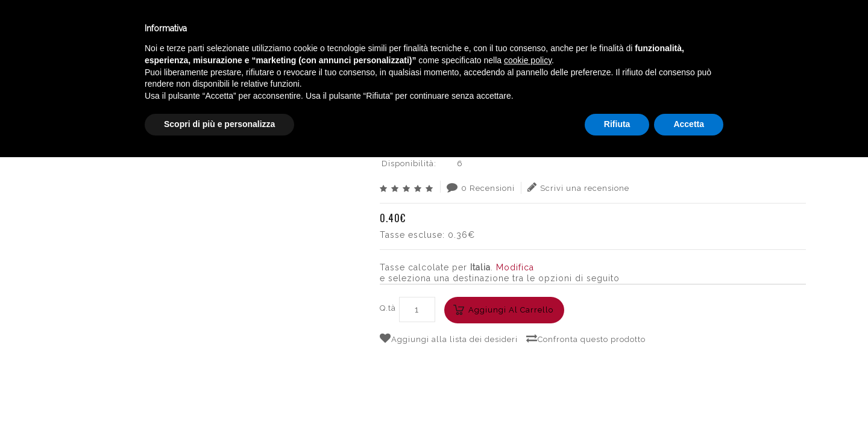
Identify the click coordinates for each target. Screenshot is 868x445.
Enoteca (156, 29)
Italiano (741, 26)
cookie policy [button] (528, 348)
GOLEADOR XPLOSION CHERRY (736, 75)
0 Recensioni (481, 187)
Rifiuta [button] (617, 412)
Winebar (225, 29)
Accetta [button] (689, 412)
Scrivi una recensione (578, 187)
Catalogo (297, 29)
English (741, 40)
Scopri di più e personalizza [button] (219, 412)
